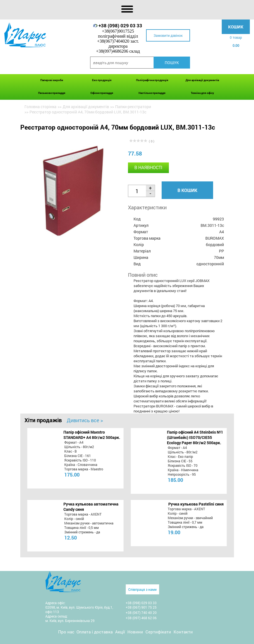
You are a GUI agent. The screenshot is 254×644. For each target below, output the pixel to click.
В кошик (187, 190)
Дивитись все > (85, 420)
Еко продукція (102, 80)
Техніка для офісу (202, 93)
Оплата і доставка (95, 632)
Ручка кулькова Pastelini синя (196, 504)
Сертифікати (158, 632)
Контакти (183, 632)
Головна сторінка (40, 107)
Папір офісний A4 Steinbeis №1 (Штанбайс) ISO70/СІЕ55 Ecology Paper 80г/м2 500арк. (195, 437)
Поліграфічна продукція (152, 80)
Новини (135, 632)
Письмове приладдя (52, 93)
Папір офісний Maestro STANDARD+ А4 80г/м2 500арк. (92, 435)
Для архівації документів (202, 80)
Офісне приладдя (102, 93)
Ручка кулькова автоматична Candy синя (91, 507)
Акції (120, 632)
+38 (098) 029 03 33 (120, 25)
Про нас (66, 632)
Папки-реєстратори (133, 107)
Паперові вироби (52, 80)
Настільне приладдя (152, 93)
